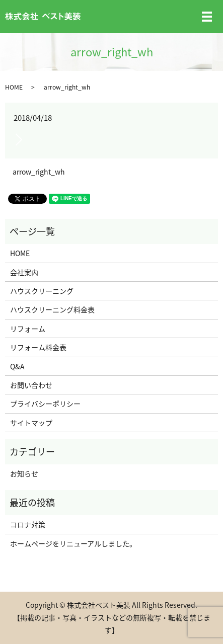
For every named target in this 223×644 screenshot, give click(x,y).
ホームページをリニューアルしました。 (73, 543)
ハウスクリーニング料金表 (52, 309)
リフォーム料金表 (38, 347)
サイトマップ (31, 423)
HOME (14, 87)
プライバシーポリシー (45, 404)
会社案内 (24, 272)
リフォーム (28, 329)
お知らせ (24, 473)
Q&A (17, 366)
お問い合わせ (31, 385)
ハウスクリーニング (42, 291)
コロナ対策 (28, 524)
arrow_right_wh (39, 172)
